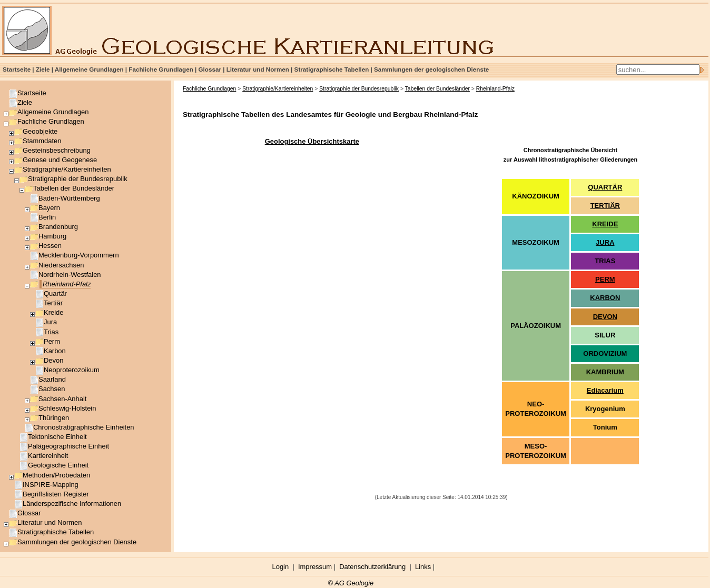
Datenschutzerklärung (372, 567)
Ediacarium (605, 390)
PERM (605, 279)
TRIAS (605, 261)
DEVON (605, 317)
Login (281, 567)
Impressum (315, 567)
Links (423, 567)
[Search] (658, 69)
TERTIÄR (605, 206)
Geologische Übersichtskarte (312, 141)
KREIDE (605, 224)
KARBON (605, 298)
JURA (605, 242)
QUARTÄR (605, 187)
